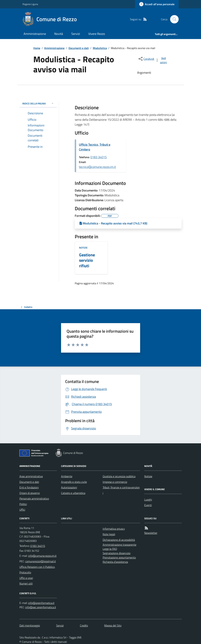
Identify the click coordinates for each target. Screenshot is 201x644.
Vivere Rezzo (97, 34)
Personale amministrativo (34, 498)
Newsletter (151, 533)
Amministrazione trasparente (119, 545)
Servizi (76, 34)
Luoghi (148, 500)
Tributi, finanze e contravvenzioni (121, 490)
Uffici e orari (26, 578)
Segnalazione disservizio (117, 553)
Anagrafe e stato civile (74, 482)
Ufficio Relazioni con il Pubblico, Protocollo (37, 570)
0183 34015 (99, 157)
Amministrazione (35, 34)
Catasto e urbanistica (73, 493)
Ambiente (67, 476)
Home (37, 48)
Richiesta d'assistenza (115, 562)
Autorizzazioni (69, 487)
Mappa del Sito (113, 625)
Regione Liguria (30, 4)
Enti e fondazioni (29, 487)
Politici (23, 504)
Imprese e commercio (115, 482)
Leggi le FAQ (110, 549)
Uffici (22, 510)
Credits (84, 625)
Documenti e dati (79, 48)
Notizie (83, 248)
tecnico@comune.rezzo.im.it (97, 167)
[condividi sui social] (146, 59)
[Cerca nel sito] (173, 19)
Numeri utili (26, 583)
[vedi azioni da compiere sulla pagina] (161, 60)
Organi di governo (30, 493)
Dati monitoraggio (30, 625)
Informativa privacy (114, 529)
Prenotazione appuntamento (119, 557)
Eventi (148, 505)
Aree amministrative (31, 476)
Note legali (109, 534)
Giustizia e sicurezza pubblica (119, 476)
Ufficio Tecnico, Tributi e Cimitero (95, 147)
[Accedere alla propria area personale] (157, 4)
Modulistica (100, 48)
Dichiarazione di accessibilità (119, 540)
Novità (59, 34)
